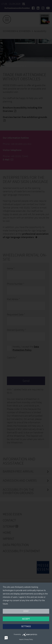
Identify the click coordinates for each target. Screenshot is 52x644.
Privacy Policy (29, 639)
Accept (26, 619)
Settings (26, 626)
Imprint (21, 639)
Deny (26, 611)
